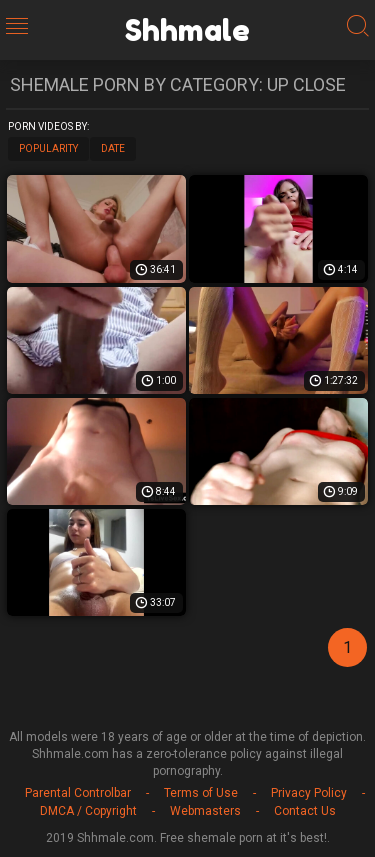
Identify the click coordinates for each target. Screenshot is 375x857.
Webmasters (205, 811)
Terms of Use (201, 793)
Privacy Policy (309, 793)
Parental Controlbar (78, 793)
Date (113, 148)
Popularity (48, 148)
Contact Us (305, 811)
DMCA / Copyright (88, 811)
